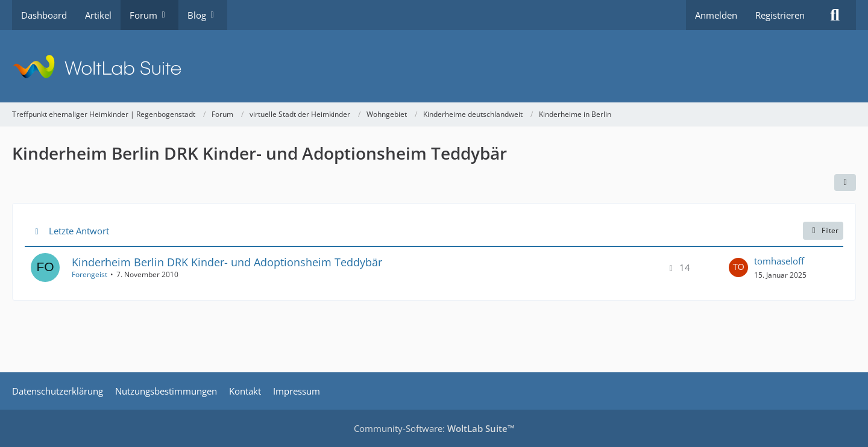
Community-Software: (434, 428)
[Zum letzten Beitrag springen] (738, 267)
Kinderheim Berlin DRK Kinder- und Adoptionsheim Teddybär (227, 262)
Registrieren (780, 15)
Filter (823, 230)
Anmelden (716, 15)
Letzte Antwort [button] (79, 231)
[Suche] (835, 15)
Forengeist (90, 274)
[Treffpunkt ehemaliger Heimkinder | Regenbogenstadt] (434, 66)
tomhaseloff (779, 261)
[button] (845, 183)
